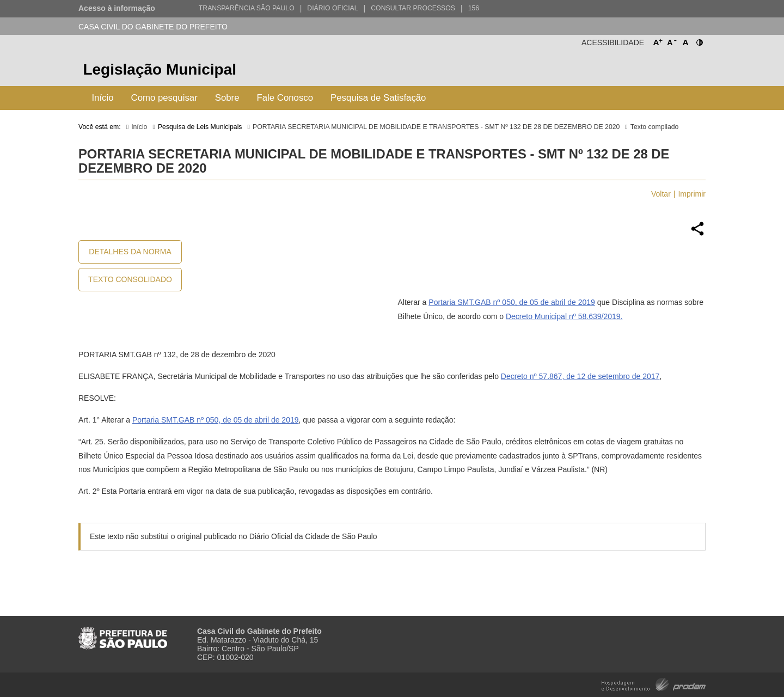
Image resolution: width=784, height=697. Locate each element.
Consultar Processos (413, 8)
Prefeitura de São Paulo (665, 71)
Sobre (227, 98)
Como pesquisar (164, 98)
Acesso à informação (117, 8)
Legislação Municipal (160, 69)
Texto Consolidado (130, 279)
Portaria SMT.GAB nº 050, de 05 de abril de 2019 (512, 302)
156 (474, 8)
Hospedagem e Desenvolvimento (654, 684)
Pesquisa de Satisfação (378, 98)
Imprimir (692, 194)
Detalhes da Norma (130, 252)
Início (102, 98)
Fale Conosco (285, 98)
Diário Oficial (332, 8)
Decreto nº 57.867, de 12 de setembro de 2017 (580, 376)
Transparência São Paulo (247, 8)
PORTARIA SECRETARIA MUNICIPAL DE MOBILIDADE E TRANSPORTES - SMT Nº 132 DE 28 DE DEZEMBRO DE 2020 (436, 127)
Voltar (661, 194)
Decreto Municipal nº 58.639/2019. (564, 316)
